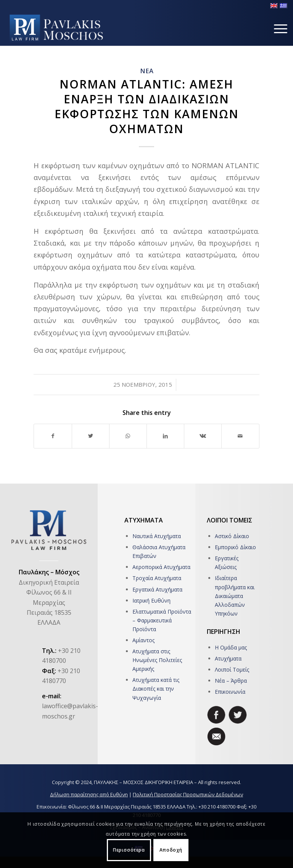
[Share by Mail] (240, 436)
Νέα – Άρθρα (231, 681)
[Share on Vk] (203, 436)
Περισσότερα (129, 850)
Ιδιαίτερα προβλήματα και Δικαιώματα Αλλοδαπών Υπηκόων (235, 596)
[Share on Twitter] (91, 436)
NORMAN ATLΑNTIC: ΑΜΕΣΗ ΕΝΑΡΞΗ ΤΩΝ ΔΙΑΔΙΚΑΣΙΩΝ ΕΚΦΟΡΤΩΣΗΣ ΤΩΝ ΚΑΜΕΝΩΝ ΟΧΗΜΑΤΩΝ (147, 106)
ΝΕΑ (147, 71)
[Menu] (277, 29)
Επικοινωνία (230, 692)
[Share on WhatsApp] (128, 436)
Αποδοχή (171, 850)
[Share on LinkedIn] (165, 436)
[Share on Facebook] (53, 436)
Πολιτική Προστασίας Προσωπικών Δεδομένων (188, 794)
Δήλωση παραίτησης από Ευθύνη (89, 794)
